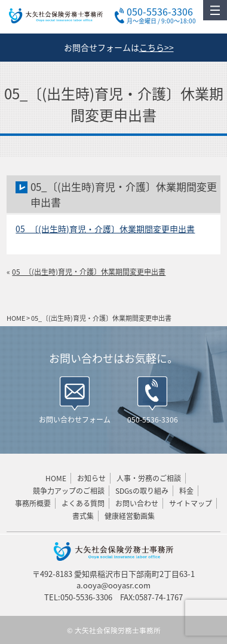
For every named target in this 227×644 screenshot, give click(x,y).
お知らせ (91, 478)
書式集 (83, 516)
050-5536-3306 (153, 420)
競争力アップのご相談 (69, 491)
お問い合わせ (137, 503)
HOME (56, 478)
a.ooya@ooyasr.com (113, 585)
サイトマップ (191, 503)
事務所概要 (33, 503)
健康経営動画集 (130, 516)
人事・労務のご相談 (149, 478)
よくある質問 (83, 503)
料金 (186, 491)
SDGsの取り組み (142, 491)
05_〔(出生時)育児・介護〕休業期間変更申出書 (105, 229)
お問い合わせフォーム (75, 420)
